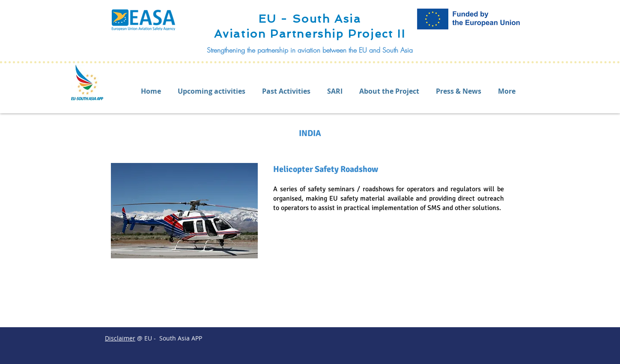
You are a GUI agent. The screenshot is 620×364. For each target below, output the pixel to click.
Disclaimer (120, 338)
